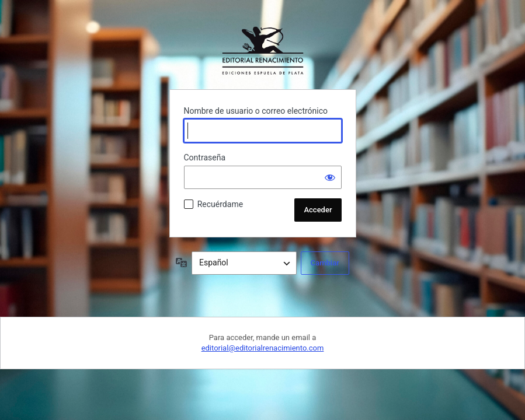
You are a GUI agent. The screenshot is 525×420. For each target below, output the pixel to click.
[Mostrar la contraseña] (330, 177)
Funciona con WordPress (263, 51)
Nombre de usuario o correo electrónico (256, 111)
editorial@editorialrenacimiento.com (263, 348)
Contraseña (205, 157)
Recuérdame (220, 204)
